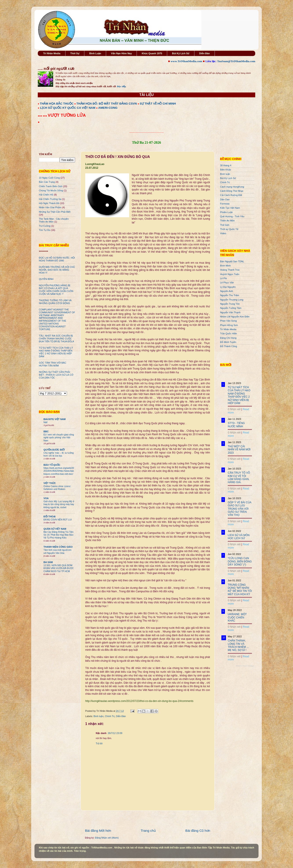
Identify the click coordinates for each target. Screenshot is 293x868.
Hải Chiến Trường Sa (50, 199)
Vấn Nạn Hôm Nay (121, 53)
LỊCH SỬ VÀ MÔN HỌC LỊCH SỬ (239, 537)
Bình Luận (95, 53)
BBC (46, 431)
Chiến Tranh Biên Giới (51, 186)
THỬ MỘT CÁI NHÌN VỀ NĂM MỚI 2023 (239, 450)
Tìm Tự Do (45, 230)
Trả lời (99, 743)
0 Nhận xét (234, 409)
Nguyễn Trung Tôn (230, 304)
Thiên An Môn (227, 221)
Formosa (225, 204)
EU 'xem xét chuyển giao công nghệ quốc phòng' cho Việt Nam (59, 438)
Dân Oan (225, 199)
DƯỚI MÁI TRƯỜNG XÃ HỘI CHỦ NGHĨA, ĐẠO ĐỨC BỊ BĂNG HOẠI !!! (57, 270)
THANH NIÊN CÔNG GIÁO (58, 547)
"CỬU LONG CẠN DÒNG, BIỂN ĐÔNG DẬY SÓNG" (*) (240, 561)
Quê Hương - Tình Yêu (232, 216)
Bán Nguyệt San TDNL (232, 261)
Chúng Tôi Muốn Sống (51, 190)
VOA (46, 498)
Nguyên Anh (227, 291)
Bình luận (99, 716)
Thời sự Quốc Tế (229, 229)
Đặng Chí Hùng (228, 338)
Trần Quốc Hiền (229, 333)
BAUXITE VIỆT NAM (55, 419)
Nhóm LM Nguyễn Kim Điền (235, 317)
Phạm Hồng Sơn (229, 325)
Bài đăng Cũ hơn (198, 831)
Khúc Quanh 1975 (152, 53)
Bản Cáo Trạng (47, 182)
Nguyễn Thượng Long (232, 300)
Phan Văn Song (228, 321)
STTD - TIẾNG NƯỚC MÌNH (236, 425)
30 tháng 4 (226, 165)
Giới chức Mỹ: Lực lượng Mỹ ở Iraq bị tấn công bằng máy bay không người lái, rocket (59, 504)
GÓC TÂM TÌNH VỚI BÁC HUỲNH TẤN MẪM (53, 364)
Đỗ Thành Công (229, 346)
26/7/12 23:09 (115, 733)
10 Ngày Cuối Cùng (49, 178)
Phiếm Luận (226, 212)
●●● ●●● (43, 116)
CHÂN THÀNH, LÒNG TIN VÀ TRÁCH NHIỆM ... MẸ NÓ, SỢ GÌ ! (238, 645)
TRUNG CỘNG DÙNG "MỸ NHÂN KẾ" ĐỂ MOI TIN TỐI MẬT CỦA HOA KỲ (240, 590)
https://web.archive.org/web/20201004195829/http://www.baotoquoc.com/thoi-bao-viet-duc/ (59, 471)
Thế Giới (225, 225)
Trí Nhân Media (52, 53)
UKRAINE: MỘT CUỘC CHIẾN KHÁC (237, 617)
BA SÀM (48, 562)
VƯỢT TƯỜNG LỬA (67, 115)
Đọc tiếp (121, 86)
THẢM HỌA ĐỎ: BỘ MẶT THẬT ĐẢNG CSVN (107, 104)
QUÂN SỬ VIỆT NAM (55, 529)
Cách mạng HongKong (232, 187)
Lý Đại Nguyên (228, 287)
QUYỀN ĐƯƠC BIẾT (54, 450)
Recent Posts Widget (245, 666)
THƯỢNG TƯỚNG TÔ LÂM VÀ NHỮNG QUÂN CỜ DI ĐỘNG (55, 302)
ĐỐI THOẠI (50, 516)
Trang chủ (148, 831)
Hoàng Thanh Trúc (230, 270)
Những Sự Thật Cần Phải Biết (55, 212)
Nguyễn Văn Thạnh (230, 312)
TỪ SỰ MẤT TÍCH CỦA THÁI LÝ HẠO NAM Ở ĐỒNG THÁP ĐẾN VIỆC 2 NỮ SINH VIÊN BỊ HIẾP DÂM (56, 352)
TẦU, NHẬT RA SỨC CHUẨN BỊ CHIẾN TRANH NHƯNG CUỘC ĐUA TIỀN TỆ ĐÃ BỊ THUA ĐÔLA (56, 339)
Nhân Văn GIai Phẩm (50, 207)
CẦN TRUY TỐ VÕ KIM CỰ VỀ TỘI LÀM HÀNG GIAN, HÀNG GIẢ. (239, 477)
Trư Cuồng (45, 226)
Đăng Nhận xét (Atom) (107, 838)
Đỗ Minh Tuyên (228, 342)
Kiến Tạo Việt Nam (230, 208)
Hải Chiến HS (46, 195)
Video (223, 233)
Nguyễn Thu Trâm (230, 295)
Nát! (46, 422)
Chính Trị (110, 716)
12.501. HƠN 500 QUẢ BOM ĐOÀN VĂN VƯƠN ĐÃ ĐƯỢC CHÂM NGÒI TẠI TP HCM (59, 568)
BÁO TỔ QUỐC (52, 465)
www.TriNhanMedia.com (186, 61)
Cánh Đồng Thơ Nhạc (232, 191)
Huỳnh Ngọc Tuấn (230, 274)
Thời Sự (75, 53)
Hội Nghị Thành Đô (49, 203)
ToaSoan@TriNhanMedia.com (236, 61)
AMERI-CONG (108, 108)
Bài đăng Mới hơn (98, 831)
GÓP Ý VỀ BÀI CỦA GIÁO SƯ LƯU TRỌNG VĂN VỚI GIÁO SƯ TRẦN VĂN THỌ (240, 509)
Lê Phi (223, 278)
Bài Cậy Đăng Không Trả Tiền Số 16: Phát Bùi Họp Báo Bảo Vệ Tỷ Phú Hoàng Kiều (59, 535)
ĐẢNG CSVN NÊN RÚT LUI (58, 520)
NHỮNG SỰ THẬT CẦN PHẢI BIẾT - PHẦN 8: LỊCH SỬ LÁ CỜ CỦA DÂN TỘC (56, 375)
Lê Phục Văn (227, 283)
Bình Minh (225, 266)
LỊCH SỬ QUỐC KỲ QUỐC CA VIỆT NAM (68, 108)
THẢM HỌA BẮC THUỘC (57, 104)
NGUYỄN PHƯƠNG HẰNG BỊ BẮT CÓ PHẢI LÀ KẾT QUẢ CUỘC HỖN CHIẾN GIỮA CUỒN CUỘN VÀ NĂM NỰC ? (56, 290)
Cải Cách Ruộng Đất (231, 195)
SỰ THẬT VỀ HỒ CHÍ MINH (158, 104)
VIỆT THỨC (50, 483)
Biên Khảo (226, 170)
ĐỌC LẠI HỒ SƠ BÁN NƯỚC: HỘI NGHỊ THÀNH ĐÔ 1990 (57, 259)
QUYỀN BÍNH (46, 279)
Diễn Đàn (204, 53)
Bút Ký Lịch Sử (181, 53)
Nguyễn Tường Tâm (231, 308)
